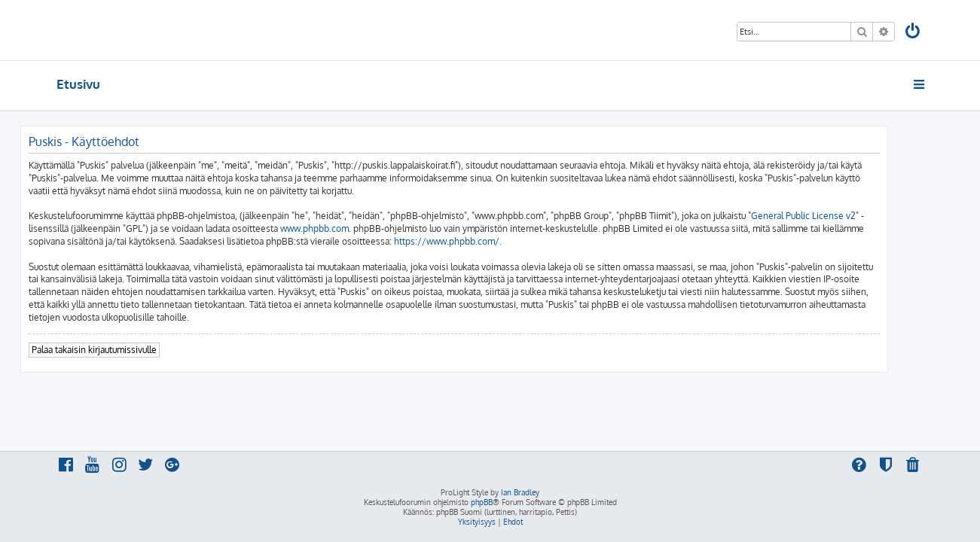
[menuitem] (913, 33)
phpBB (482, 502)
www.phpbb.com (351, 228)
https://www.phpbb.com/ (483, 241)
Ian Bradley (520, 492)
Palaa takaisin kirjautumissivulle (130, 350)
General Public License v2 (840, 216)
